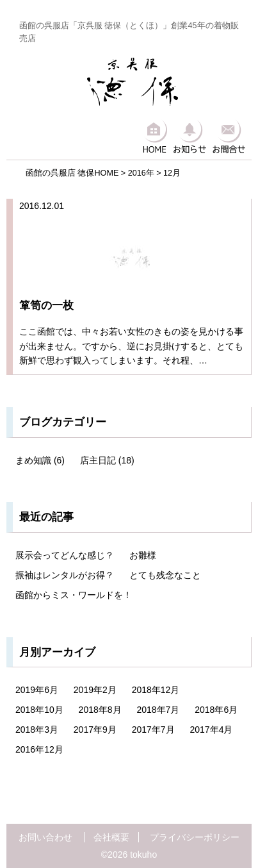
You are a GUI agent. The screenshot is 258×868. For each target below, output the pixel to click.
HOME (154, 135)
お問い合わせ (45, 837)
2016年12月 (39, 749)
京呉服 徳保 (133, 82)
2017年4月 (211, 730)
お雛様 (143, 555)
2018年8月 (100, 710)
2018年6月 (216, 710)
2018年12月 (156, 690)
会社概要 (111, 837)
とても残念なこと (165, 575)
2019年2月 (95, 690)
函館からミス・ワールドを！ (74, 595)
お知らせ (190, 135)
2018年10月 (39, 710)
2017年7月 (153, 730)
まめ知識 (33, 460)
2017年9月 (95, 730)
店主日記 (98, 460)
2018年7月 (158, 710)
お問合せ (229, 135)
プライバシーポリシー (195, 837)
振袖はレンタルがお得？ (65, 575)
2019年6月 (37, 690)
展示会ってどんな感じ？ (65, 555)
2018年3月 (37, 730)
